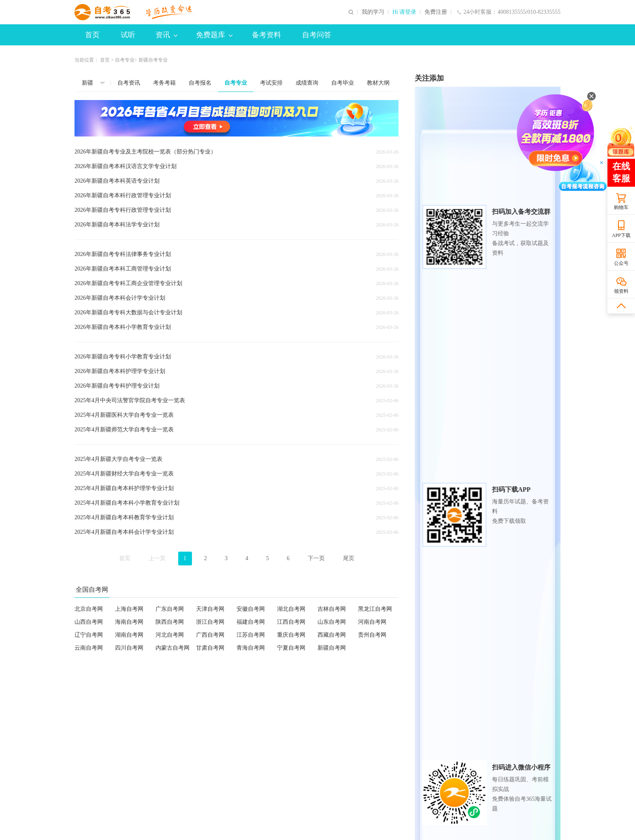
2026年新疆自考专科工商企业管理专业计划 (128, 283)
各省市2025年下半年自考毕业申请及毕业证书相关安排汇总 (488, 531)
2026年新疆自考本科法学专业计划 (117, 225)
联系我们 (198, 758)
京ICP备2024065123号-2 (281, 830)
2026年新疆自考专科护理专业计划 (117, 386)
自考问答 (317, 35)
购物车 (621, 207)
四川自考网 (129, 648)
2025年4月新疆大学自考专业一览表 (118, 459)
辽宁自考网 (89, 635)
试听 (128, 35)
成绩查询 (307, 83)
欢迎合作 (142, 758)
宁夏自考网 (291, 648)
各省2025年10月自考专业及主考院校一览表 (477, 621)
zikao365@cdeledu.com (242, 770)
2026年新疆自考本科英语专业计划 (117, 181)
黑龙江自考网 (375, 609)
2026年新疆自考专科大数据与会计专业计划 (128, 312)
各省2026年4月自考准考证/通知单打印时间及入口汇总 (488, 492)
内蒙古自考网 (173, 648)
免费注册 (436, 12)
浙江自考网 (210, 622)
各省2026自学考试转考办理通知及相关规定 (477, 505)
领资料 (621, 291)
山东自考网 (332, 622)
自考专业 (125, 60)
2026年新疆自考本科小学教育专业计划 (123, 327)
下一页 (316, 558)
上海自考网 (129, 609)
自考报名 (200, 83)
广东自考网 (170, 609)
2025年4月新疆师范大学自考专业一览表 (124, 430)
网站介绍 (86, 758)
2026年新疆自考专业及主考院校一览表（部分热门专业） (145, 152)
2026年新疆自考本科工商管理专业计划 (123, 269)
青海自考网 (251, 648)
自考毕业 (343, 83)
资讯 (166, 35)
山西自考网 (89, 622)
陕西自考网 (170, 622)
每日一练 (539, 699)
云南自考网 (89, 648)
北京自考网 (89, 609)
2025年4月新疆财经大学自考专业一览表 (124, 474)
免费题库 (214, 35)
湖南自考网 (129, 635)
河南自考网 (372, 622)
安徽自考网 (251, 609)
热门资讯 (429, 470)
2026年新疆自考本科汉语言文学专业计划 (126, 166)
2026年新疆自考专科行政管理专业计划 (123, 210)
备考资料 (266, 35)
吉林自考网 (332, 609)
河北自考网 (170, 635)
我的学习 (373, 12)
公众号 (621, 263)
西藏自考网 (332, 635)
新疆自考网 (332, 648)
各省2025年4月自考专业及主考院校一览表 (475, 647)
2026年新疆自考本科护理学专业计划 (120, 371)
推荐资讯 (466, 470)
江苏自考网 (251, 635)
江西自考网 (291, 622)
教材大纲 (378, 83)
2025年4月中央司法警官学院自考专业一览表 (130, 400)
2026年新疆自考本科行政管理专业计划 (123, 195)
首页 (92, 35)
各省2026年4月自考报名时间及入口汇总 (472, 518)
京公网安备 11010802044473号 (344, 830)
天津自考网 (210, 609)
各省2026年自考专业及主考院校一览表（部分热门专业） (488, 544)
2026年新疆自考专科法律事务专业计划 (123, 254)
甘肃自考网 (210, 648)
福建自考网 (251, 622)
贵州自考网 (372, 635)
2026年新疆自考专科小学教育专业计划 (123, 357)
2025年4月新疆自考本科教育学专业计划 (124, 517)
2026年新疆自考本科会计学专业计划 (120, 298)
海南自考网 (129, 622)
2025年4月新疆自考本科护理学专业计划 (124, 488)
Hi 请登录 (405, 12)
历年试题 (462, 699)
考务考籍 (164, 83)
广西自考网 (210, 635)
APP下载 (621, 235)
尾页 (349, 558)
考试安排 (271, 83)
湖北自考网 (291, 609)
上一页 (157, 558)
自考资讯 (129, 83)
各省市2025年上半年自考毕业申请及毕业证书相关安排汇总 (488, 634)
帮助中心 (254, 758)
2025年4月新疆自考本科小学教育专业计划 (127, 503)
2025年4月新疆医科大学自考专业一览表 (124, 415)
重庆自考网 (291, 635)
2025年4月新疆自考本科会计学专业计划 (124, 532)
